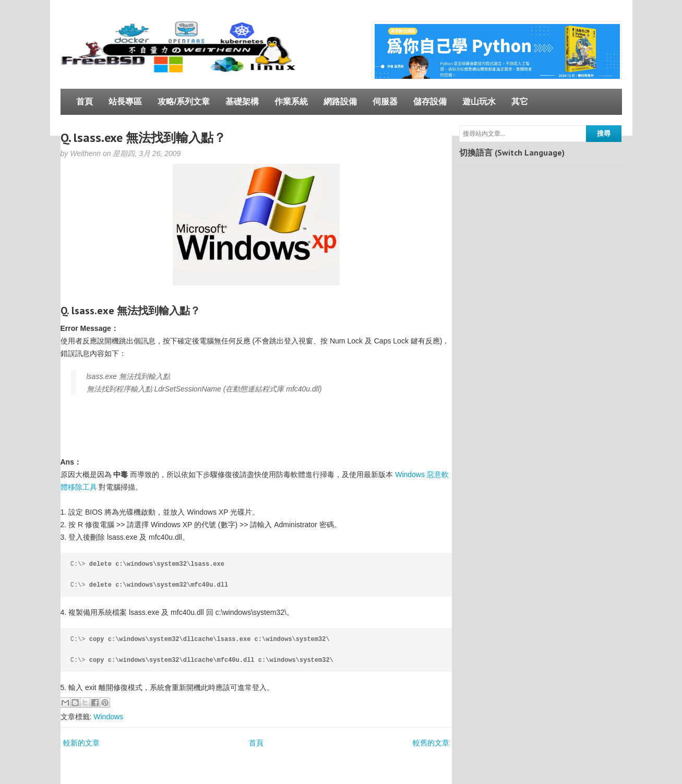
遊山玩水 (479, 102)
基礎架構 (242, 102)
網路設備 (340, 102)
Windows (108, 717)
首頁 (85, 102)
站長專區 (125, 102)
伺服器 (385, 102)
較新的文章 (81, 743)
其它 (520, 102)
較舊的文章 (431, 743)
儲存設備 (430, 102)
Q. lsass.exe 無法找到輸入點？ (143, 138)
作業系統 (291, 102)
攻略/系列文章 (184, 102)
